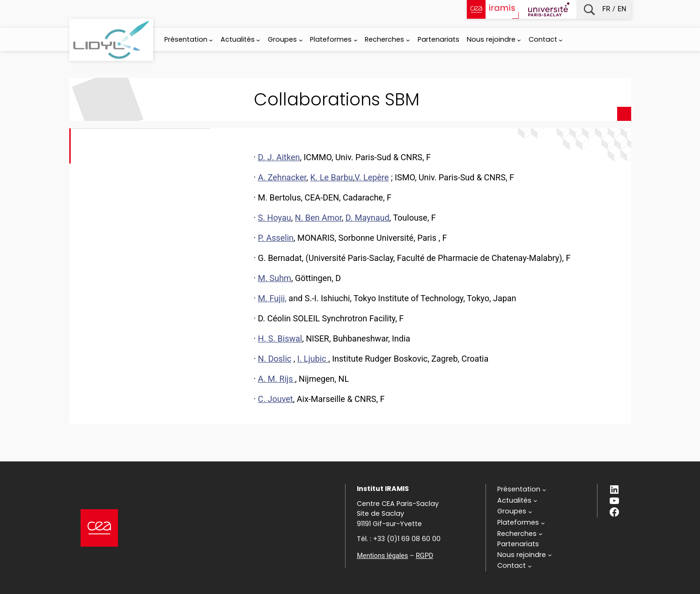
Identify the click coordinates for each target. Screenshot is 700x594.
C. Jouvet (276, 399)
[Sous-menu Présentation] (211, 40)
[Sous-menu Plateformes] (356, 40)
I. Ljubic (313, 359)
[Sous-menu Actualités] (258, 40)
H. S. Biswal (280, 338)
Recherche (589, 10)
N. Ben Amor (318, 218)
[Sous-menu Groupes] (301, 40)
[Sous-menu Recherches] (408, 40)
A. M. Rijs (276, 379)
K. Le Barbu (331, 177)
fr (606, 9)
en (622, 9)
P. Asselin (276, 238)
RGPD (424, 556)
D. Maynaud (368, 218)
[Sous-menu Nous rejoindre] (519, 40)
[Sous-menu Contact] (561, 40)
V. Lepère (372, 177)
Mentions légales (382, 556)
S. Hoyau (275, 218)
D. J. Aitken (279, 157)
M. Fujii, (272, 298)
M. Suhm (275, 278)
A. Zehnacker (282, 177)
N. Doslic (275, 359)
